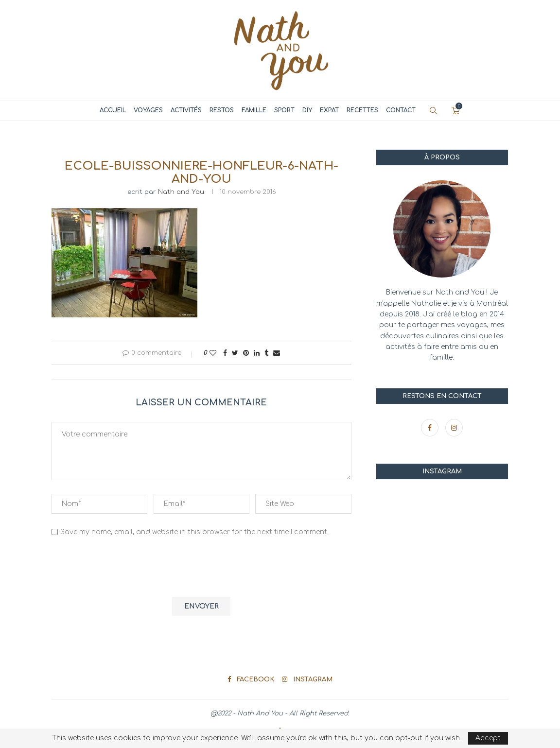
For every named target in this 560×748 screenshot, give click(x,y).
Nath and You (181, 192)
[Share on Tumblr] (266, 353)
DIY (307, 110)
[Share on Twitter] (235, 353)
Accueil (113, 110)
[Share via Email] (277, 353)
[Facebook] (431, 428)
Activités (186, 110)
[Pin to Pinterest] (246, 353)
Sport (284, 110)
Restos (222, 110)
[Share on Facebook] (225, 353)
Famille (254, 110)
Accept (488, 738)
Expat (329, 110)
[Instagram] (454, 428)
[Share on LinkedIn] (257, 353)
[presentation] (125, 568)
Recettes (362, 110)
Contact (401, 110)
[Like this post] (213, 353)
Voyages (148, 110)
